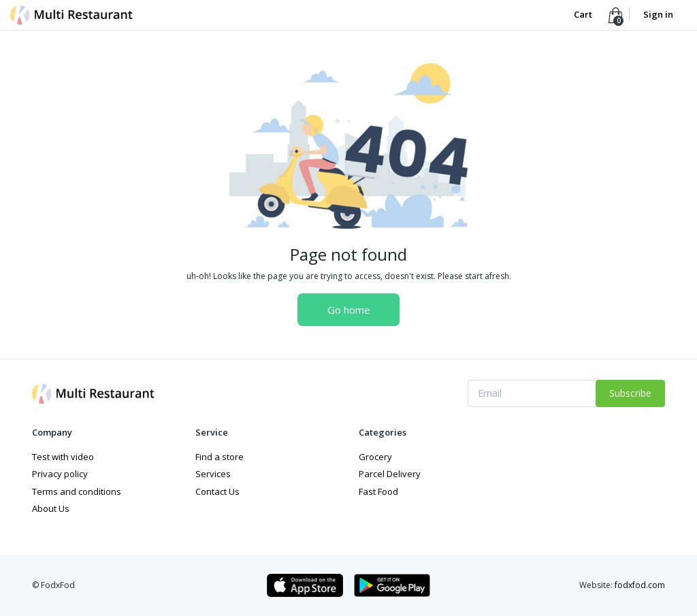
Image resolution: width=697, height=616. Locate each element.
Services (213, 474)
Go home (349, 310)
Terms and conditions (77, 491)
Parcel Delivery (390, 474)
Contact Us (217, 491)
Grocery (375, 457)
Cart (584, 14)
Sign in (658, 14)
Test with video (63, 457)
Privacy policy (60, 474)
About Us (51, 508)
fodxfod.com (640, 585)
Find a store (220, 457)
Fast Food (378, 491)
